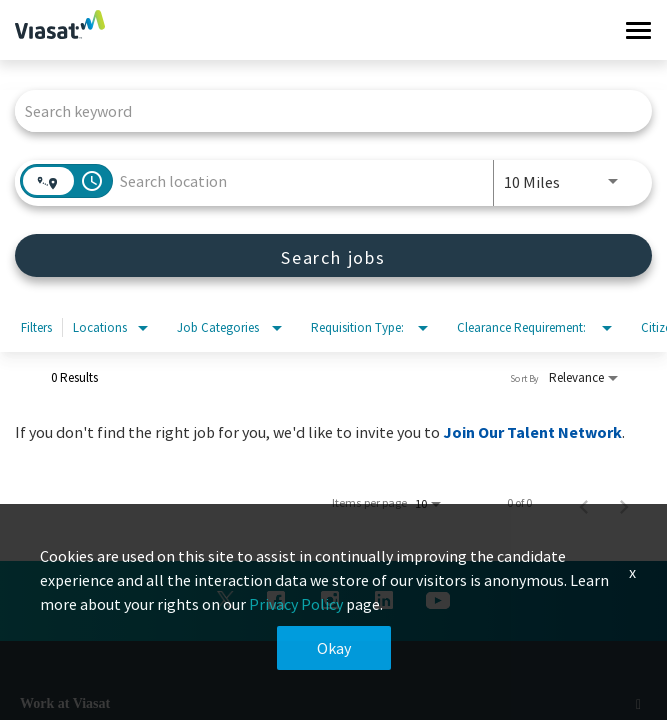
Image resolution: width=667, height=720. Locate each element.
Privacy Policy (296, 604)
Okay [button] (334, 648)
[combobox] (323, 110)
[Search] (333, 255)
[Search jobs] (333, 255)
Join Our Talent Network (532, 432)
